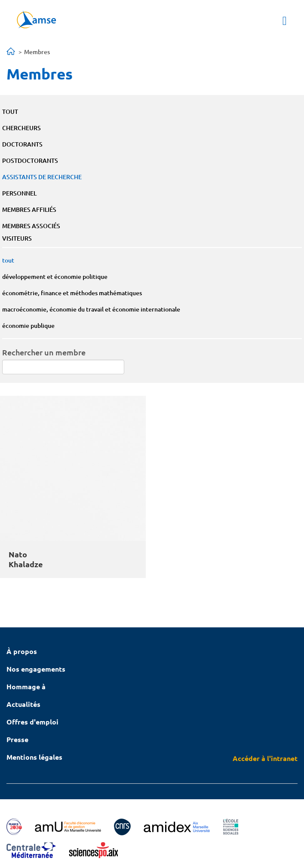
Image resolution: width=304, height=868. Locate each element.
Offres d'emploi (32, 722)
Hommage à (26, 686)
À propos (22, 651)
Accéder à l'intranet (265, 758)
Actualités (23, 704)
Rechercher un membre (44, 352)
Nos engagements (36, 669)
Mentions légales (34, 757)
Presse (17, 739)
